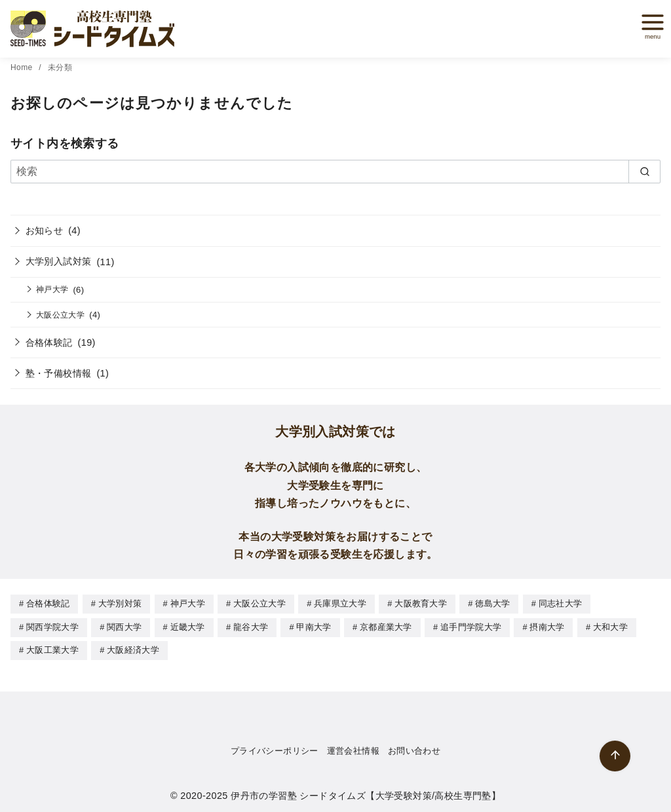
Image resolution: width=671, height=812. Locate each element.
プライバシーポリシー (275, 749)
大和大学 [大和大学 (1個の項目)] (610, 626)
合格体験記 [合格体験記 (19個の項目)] (48, 603)
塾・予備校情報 (59, 373)
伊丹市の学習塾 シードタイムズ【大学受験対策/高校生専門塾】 (366, 794)
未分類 (60, 67)
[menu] (648, 26)
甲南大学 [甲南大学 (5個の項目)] (314, 626)
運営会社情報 (353, 749)
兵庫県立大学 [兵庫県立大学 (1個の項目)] (340, 603)
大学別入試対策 (59, 261)
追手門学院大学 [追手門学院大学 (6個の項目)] (471, 626)
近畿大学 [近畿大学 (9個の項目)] (188, 626)
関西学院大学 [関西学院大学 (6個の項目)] (52, 626)
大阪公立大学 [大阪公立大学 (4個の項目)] (259, 603)
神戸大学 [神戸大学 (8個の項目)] (188, 603)
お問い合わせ (414, 749)
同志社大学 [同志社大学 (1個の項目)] (561, 603)
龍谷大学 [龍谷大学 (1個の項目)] (251, 626)
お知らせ (45, 231)
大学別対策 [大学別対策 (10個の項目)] (120, 603)
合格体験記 (49, 342)
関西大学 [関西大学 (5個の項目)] (124, 626)
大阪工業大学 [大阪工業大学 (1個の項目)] (52, 649)
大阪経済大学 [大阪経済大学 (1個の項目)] (133, 649)
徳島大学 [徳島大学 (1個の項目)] (492, 603)
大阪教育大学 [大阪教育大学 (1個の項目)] (421, 603)
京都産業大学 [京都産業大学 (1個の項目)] (386, 626)
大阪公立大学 (60, 315)
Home (23, 67)
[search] (644, 172)
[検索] (335, 172)
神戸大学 (52, 289)
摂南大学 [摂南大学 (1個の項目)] (547, 626)
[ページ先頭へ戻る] (615, 756)
